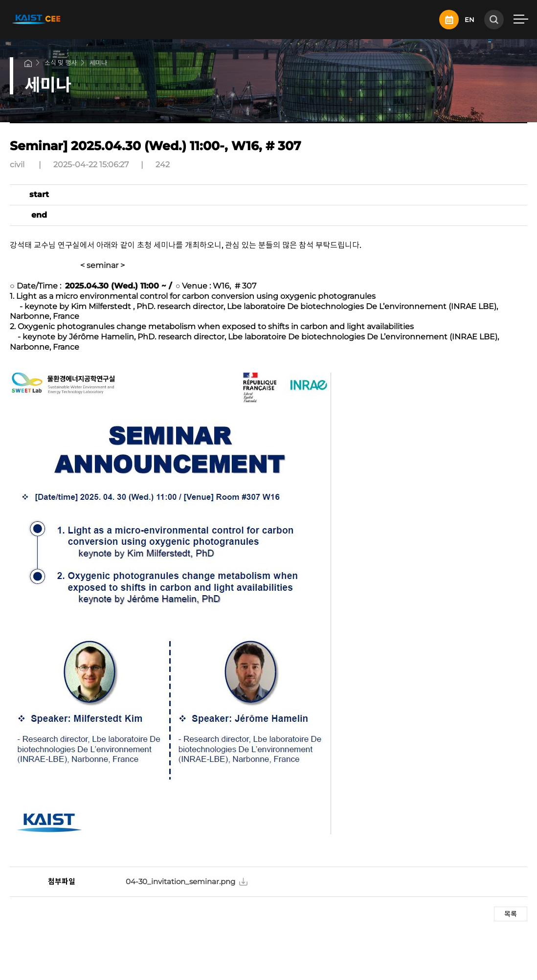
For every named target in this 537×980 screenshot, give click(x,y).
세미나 (98, 63)
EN (470, 20)
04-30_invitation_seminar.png (180, 881)
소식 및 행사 (61, 63)
